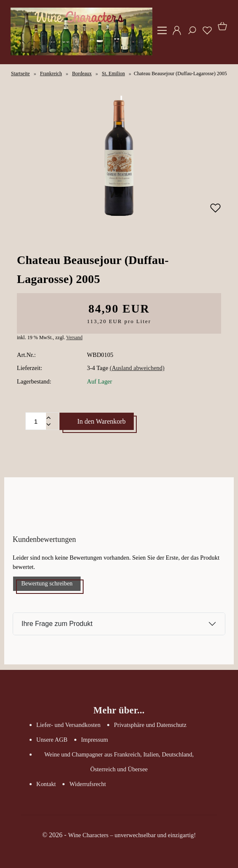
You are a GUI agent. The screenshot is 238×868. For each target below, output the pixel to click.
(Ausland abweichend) (137, 368)
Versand (74, 337)
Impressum (95, 740)
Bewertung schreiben (47, 583)
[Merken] (215, 212)
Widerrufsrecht (88, 784)
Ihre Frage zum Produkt (57, 624)
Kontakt (46, 784)
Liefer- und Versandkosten (68, 725)
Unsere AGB (52, 740)
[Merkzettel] (205, 33)
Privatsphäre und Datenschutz (150, 725)
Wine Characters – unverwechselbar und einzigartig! (132, 835)
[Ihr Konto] (174, 33)
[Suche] (189, 33)
